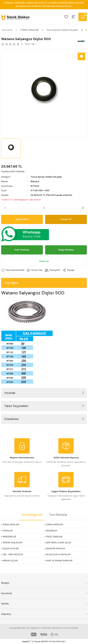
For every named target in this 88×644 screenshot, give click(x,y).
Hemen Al (66, 219)
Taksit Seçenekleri (16, 406)
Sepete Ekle (22, 219)
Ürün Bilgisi (11, 283)
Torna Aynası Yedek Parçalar (46, 177)
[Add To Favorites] (81, 56)
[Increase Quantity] (84, 208)
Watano (35, 181)
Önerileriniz (11, 419)
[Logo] (15, 17)
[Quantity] (44, 208)
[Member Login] (73, 17)
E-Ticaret (36, 642)
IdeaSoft (26, 642)
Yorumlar (10, 393)
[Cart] (83, 17)
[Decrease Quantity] (4, 208)
